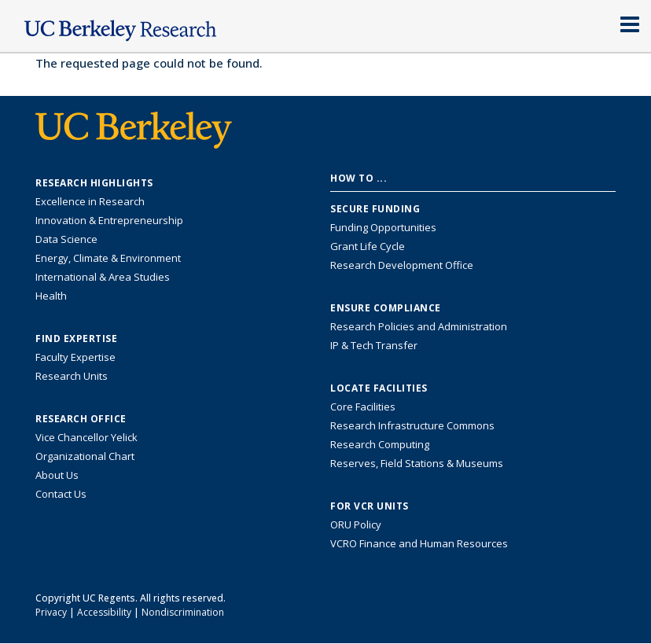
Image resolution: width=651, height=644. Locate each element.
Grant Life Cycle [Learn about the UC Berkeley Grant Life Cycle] (368, 246)
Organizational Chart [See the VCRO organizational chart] (85, 456)
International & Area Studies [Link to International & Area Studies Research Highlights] (103, 277)
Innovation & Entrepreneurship (109, 220)
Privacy (51, 612)
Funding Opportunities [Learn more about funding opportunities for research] (383, 227)
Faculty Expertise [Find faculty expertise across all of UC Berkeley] (75, 357)
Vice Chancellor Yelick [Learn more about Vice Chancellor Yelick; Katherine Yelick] (86, 437)
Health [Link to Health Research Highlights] (51, 296)
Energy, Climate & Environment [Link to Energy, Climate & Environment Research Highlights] (108, 258)
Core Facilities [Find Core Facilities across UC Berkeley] (363, 407)
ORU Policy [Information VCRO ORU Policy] (356, 524)
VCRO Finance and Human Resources (419, 543)
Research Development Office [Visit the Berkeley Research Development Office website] (402, 265)
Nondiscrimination (183, 612)
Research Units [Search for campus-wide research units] (72, 376)
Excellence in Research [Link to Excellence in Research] (90, 201)
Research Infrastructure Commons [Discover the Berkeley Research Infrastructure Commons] (412, 425)
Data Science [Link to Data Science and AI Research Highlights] (66, 239)
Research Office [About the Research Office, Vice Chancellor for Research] (81, 419)
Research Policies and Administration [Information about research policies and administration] (419, 326)
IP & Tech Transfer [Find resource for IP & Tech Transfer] (374, 345)
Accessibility (104, 612)
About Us (57, 475)
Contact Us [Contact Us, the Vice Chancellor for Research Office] (61, 494)
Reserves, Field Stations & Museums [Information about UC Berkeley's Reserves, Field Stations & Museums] (417, 463)
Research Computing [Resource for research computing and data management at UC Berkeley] (380, 444)
